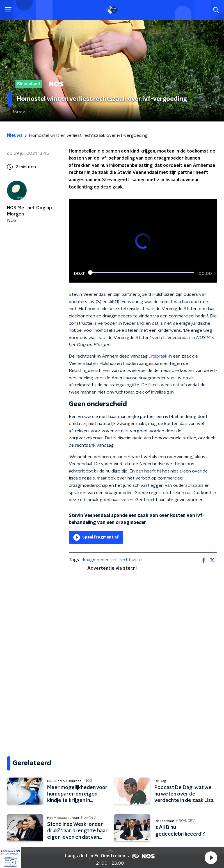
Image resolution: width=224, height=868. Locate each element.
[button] (211, 858)
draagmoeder (95, 560)
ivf (114, 560)
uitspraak (158, 356)
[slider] (142, 273)
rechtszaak (131, 560)
